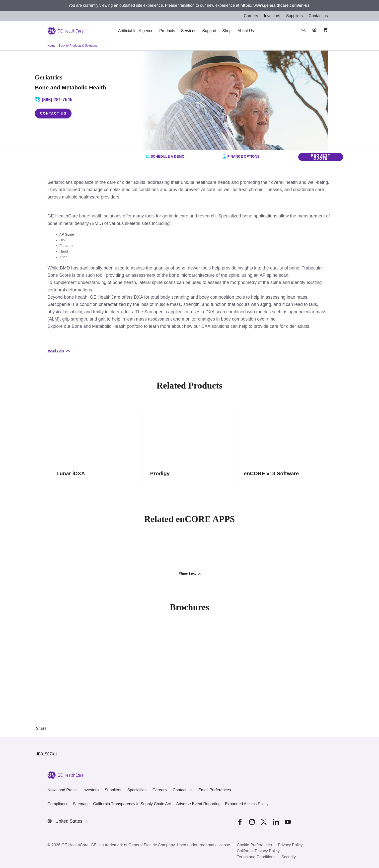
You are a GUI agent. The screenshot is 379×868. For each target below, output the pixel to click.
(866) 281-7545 (54, 100)
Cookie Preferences (254, 845)
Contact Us (53, 113)
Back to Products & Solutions (78, 46)
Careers (251, 16)
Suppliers (294, 16)
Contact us (318, 16)
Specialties (137, 790)
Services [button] (189, 31)
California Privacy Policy (258, 851)
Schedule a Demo (165, 157)
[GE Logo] (66, 31)
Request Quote (320, 157)
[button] (304, 34)
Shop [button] (227, 31)
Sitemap (80, 804)
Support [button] (209, 31)
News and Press (62, 790)
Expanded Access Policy (247, 804)
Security (289, 857)
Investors (272, 16)
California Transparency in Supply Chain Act (132, 804)
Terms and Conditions (256, 857)
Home (52, 46)
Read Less (59, 351)
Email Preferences (215, 790)
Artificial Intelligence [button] (136, 31)
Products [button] (167, 31)
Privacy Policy (290, 845)
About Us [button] (246, 31)
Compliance (58, 804)
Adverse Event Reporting (198, 804)
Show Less (189, 573)
